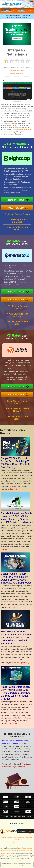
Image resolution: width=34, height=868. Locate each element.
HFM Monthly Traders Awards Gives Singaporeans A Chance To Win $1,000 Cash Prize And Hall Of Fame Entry (17, 637)
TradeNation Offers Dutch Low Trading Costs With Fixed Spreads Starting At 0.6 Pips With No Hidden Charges (15, 693)
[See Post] (13, 489)
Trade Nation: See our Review (18, 402)
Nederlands (13, 823)
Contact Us (9, 838)
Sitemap (17, 839)
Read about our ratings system (17, 73)
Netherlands (6, 10)
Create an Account (16, 200)
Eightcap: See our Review (17, 214)
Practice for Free (16, 208)
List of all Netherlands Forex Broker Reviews (17, 817)
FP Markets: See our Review (18, 307)
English (22, 10)
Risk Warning (21, 838)
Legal (26, 838)
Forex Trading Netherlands (20, 130)
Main (14, 10)
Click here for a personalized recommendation (19, 16)
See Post (30, 865)
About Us (4, 838)
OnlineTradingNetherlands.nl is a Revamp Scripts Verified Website (15, 860)
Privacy (15, 838)
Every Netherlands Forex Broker (18, 228)
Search (30, 838)
